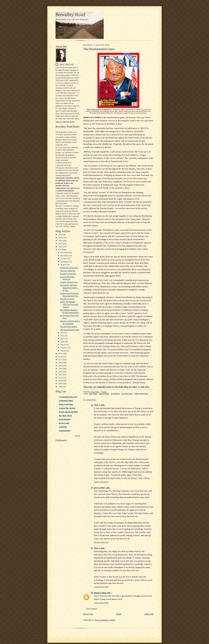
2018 (60, 357)
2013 (60, 372)
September (65, 262)
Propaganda (115, 394)
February (64, 348)
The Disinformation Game (70, 330)
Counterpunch (65, 430)
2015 (60, 366)
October (64, 259)
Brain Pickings (65, 419)
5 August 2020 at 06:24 (101, 587)
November (65, 256)
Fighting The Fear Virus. (69, 282)
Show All (77, 436)
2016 (60, 363)
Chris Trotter (66, 64)
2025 (60, 235)
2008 (60, 387)
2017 (60, 360)
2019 (60, 354)
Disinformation (104, 394)
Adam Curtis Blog (66, 404)
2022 (60, 244)
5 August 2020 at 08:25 (101, 603)
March (63, 345)
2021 (60, 247)
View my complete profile (65, 122)
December (65, 252)
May (62, 339)
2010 (60, 381)
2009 (60, 384)
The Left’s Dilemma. (68, 271)
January (64, 351)
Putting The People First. (69, 268)
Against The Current (67, 408)
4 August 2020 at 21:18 (101, 542)
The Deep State (127, 394)
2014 (60, 369)
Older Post (149, 614)
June (62, 336)
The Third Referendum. (69, 326)
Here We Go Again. (67, 299)
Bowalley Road (70, 15)
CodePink (63, 427)
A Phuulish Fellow (66, 400)
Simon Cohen (100, 593)
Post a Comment (92, 609)
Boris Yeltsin (93, 394)
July (62, 333)
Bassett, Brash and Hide (68, 412)
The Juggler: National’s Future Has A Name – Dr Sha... (69, 288)
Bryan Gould (64, 423)
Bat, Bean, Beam (65, 415)
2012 (60, 375)
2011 (60, 378)
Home (119, 614)
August (63, 265)
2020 (60, 250)
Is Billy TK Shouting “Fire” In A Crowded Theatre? (69, 304)
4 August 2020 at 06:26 (101, 482)
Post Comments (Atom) (105, 620)
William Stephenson (141, 394)
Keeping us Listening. (68, 274)
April (63, 341)
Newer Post (88, 614)
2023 (60, 241)
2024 (60, 237)
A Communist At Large (68, 397)
